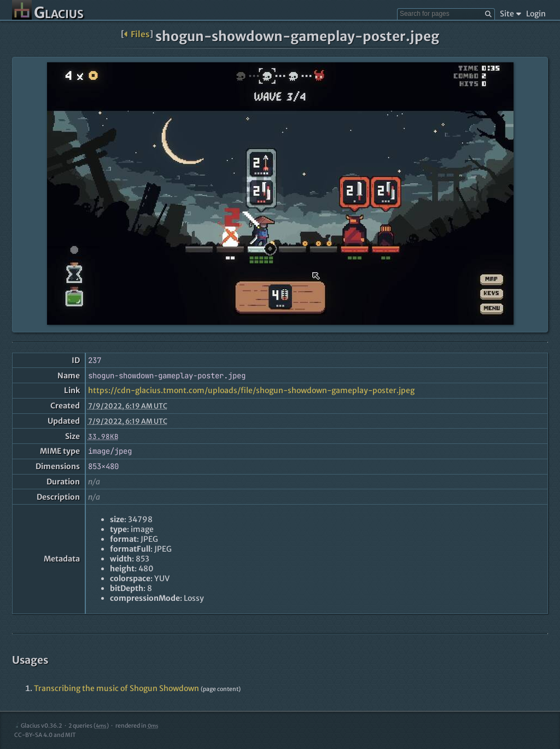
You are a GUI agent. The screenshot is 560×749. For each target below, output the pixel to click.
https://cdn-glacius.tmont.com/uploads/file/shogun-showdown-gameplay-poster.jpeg (251, 390)
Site (511, 14)
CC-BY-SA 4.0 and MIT (45, 735)
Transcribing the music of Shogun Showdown (116, 688)
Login (536, 14)
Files (137, 34)
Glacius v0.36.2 (38, 726)
